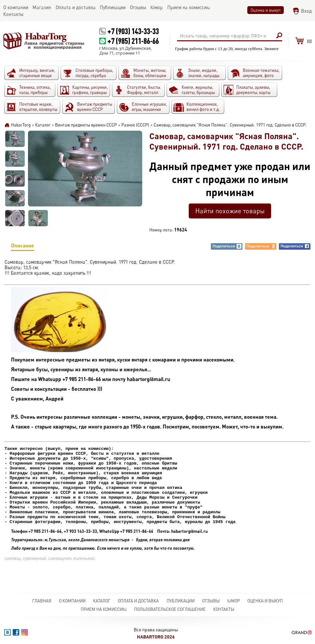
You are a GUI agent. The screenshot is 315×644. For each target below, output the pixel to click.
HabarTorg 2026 (156, 637)
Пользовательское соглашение (170, 609)
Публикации (181, 601)
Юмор (233, 601)
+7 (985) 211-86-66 (133, 41)
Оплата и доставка (138, 601)
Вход (306, 11)
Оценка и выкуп (266, 10)
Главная (42, 601)
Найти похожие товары (230, 211)
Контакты (224, 609)
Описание (23, 247)
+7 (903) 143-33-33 (133, 31)
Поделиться (227, 246)
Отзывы (211, 601)
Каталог (102, 601)
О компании (72, 601)
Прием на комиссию (104, 609)
